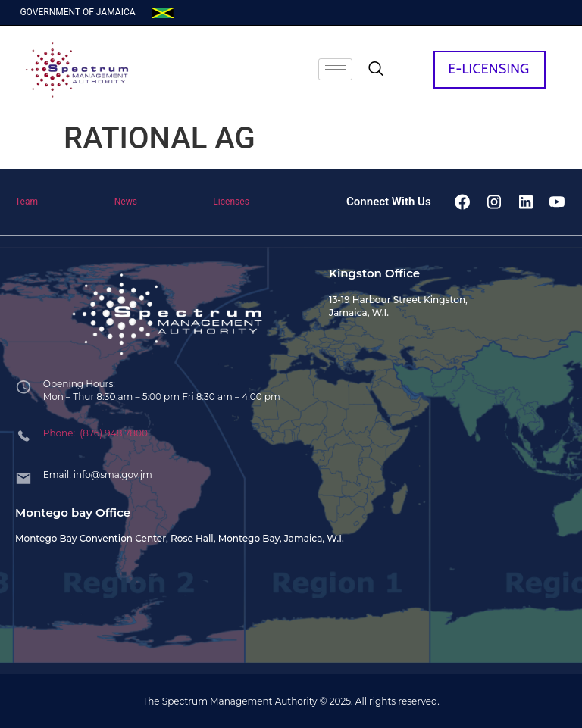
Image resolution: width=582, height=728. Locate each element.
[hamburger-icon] (335, 69)
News (126, 202)
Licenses (231, 202)
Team (27, 202)
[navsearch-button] (376, 70)
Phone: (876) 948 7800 (95, 433)
